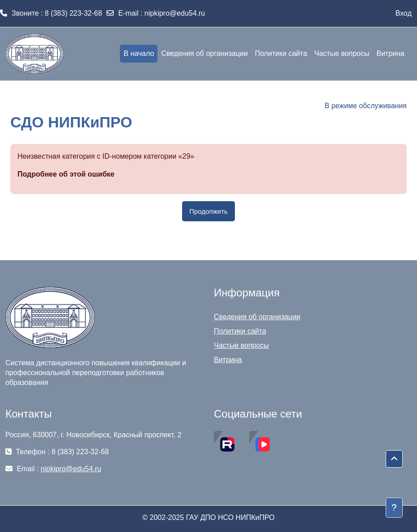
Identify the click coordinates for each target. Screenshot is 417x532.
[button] (394, 459)
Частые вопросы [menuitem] (342, 53)
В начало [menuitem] (139, 53)
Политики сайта (240, 331)
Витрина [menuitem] (390, 53)
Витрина (228, 360)
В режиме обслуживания (366, 106)
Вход (404, 13)
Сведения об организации (257, 317)
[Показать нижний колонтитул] (394, 508)
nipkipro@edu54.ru (175, 13)
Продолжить (208, 211)
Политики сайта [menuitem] (281, 53)
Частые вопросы (241, 345)
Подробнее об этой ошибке (66, 174)
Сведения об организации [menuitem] (204, 53)
